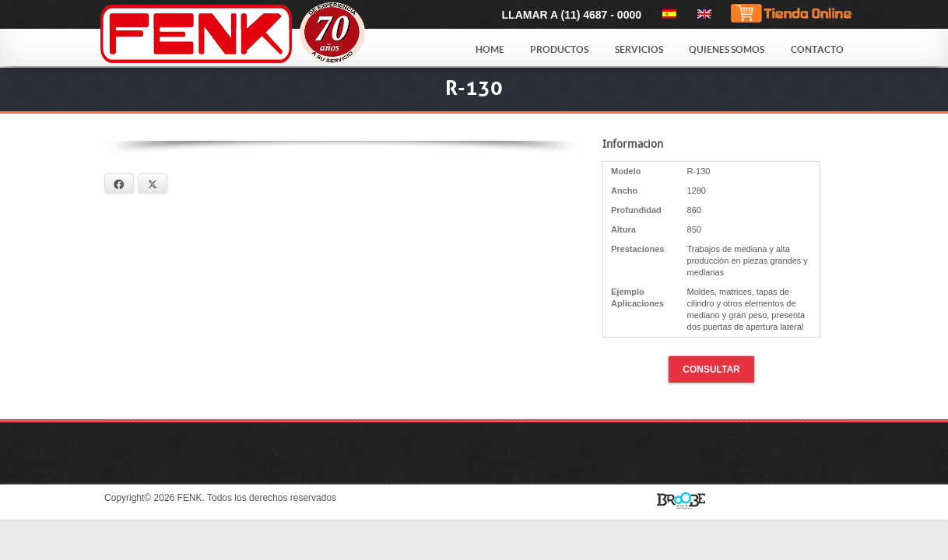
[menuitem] (667, 14)
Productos (559, 49)
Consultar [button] (711, 369)
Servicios (639, 49)
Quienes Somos (727, 49)
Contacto (817, 49)
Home (490, 49)
